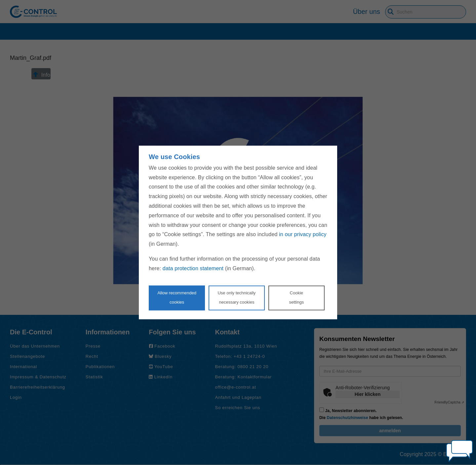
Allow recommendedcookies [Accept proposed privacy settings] (177, 298)
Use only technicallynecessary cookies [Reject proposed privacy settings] (237, 298)
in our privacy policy (303, 235)
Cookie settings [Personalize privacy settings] (296, 298)
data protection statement (193, 268)
